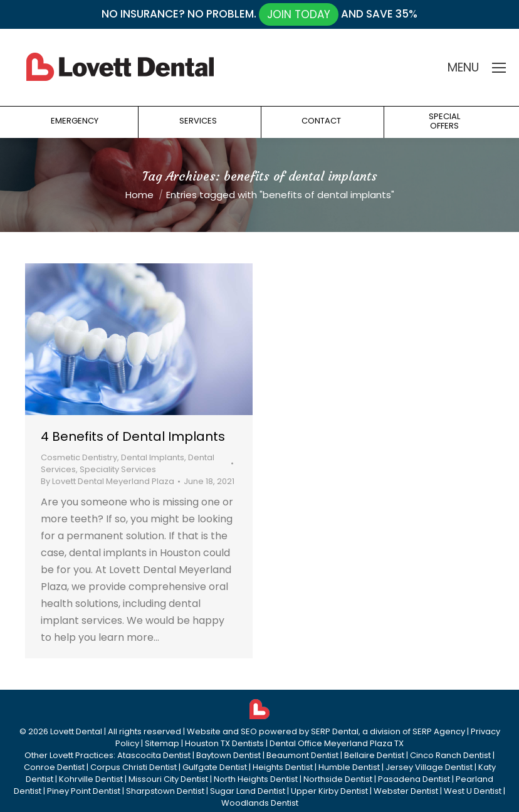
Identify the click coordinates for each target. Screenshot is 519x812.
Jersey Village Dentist (429, 767)
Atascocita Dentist (154, 755)
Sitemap (162, 743)
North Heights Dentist (256, 779)
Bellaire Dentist (374, 755)
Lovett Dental (76, 731)
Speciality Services (118, 469)
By (107, 481)
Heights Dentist (283, 767)
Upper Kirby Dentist (329, 791)
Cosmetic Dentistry (79, 457)
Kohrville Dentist (91, 779)
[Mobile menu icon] (499, 68)
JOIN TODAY (299, 14)
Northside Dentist (338, 779)
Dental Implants (153, 457)
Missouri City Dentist (168, 779)
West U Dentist (473, 791)
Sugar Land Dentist (248, 791)
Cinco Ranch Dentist (450, 755)
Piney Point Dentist (84, 791)
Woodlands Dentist (260, 803)
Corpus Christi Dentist (134, 767)
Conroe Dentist (54, 767)
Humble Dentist (349, 767)
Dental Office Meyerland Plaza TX (337, 743)
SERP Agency (439, 731)
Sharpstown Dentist (165, 791)
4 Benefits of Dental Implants (133, 436)
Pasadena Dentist (414, 779)
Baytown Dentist (228, 755)
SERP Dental (335, 731)
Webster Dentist (406, 791)
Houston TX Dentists (224, 743)
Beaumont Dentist (302, 755)
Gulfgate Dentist (215, 767)
